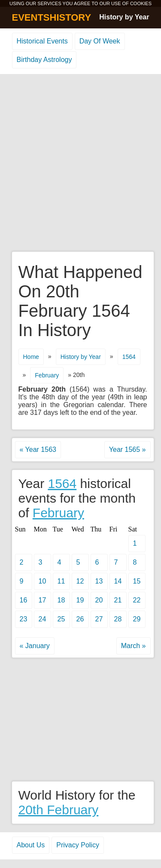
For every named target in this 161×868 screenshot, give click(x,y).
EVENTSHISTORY (52, 17)
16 (24, 600)
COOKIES (141, 3)
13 (99, 581)
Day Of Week (100, 41)
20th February (59, 810)
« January (35, 646)
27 (99, 619)
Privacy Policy (78, 845)
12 (80, 581)
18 (61, 600)
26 (80, 619)
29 (137, 619)
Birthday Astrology (44, 60)
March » (134, 646)
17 (43, 600)
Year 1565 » (128, 449)
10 (43, 581)
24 (43, 619)
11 (61, 581)
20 (99, 600)
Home (31, 357)
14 (118, 581)
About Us (31, 845)
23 (24, 619)
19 (80, 600)
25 (61, 619)
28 (118, 619)
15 (137, 581)
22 (137, 600)
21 (118, 600)
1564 (129, 357)
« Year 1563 (38, 449)
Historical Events (42, 41)
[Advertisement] (80, 163)
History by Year (124, 17)
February (47, 375)
